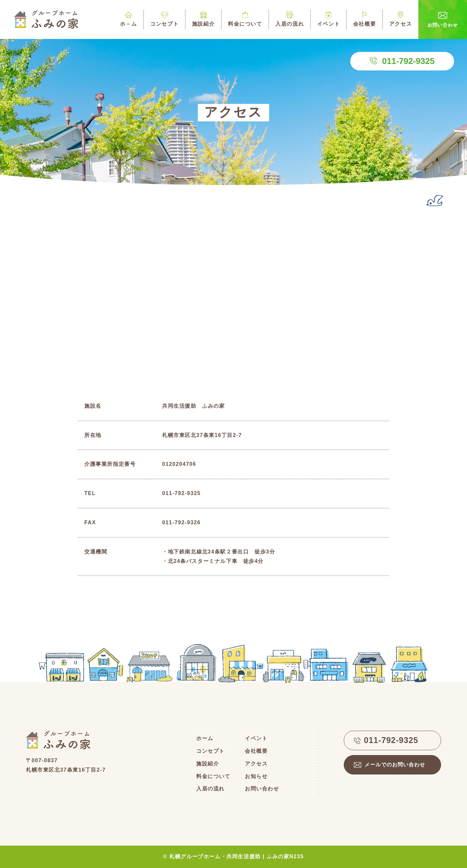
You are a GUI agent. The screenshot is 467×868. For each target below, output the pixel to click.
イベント (329, 18)
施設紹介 (203, 18)
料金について (245, 18)
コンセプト (164, 18)
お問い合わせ (262, 789)
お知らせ (256, 776)
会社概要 (365, 18)
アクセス (401, 18)
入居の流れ (290, 18)
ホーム (205, 738)
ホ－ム (128, 18)
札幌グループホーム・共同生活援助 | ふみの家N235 (237, 856)
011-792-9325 (408, 61)
